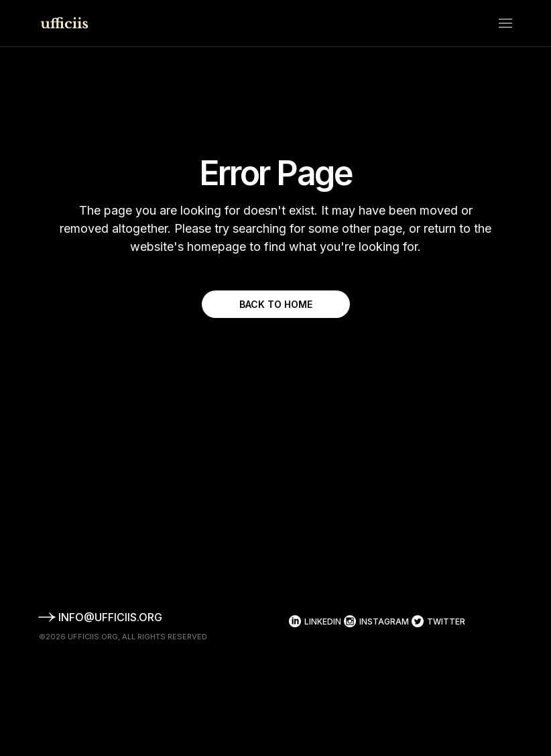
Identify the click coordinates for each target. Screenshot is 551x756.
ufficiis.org (93, 637)
